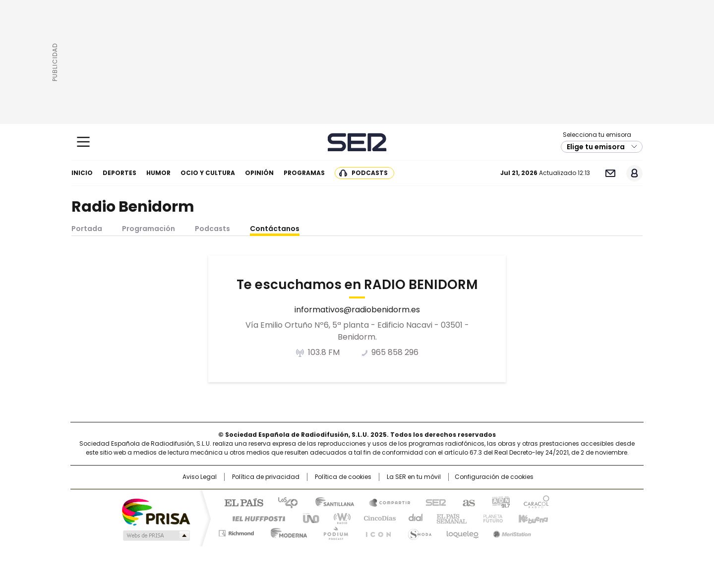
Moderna (286, 531)
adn (500, 502)
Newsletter (610, 173)
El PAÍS (240, 502)
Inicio (82, 173)
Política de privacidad (266, 477)
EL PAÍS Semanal (449, 518)
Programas (304, 173)
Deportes (119, 173)
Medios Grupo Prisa (155, 535)
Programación (149, 229)
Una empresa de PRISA (156, 511)
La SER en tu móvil (414, 477)
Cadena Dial (413, 518)
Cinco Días (377, 518)
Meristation (511, 531)
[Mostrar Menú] (83, 142)
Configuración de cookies (494, 477)
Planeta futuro (491, 518)
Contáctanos (275, 229)
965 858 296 (395, 353)
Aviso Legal (200, 477)
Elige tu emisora (596, 147)
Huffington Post (255, 518)
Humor (158, 173)
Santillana (330, 502)
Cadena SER (357, 142)
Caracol (536, 502)
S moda (418, 531)
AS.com (467, 502)
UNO (307, 518)
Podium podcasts (333, 531)
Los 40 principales (284, 502)
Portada (87, 229)
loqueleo (462, 531)
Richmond (236, 531)
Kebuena (532, 518)
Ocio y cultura (208, 173)
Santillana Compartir (385, 502)
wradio (338, 518)
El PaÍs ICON (375, 531)
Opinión (259, 173)
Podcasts (370, 173)
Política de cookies (343, 477)
